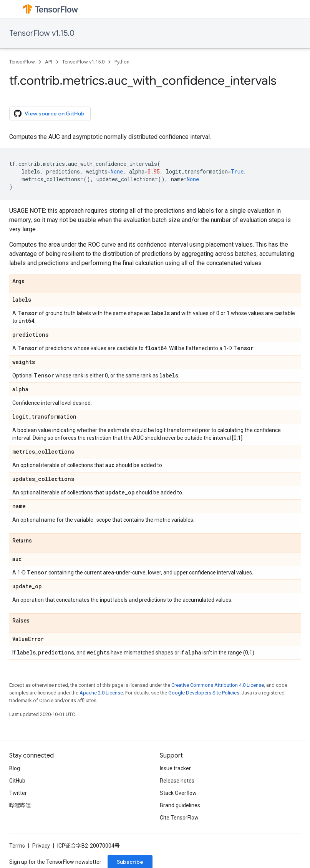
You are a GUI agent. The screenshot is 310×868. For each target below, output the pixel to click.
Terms (17, 846)
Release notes (177, 781)
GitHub (17, 781)
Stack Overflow (178, 793)
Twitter (18, 793)
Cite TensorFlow (179, 818)
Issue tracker (175, 768)
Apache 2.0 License (101, 693)
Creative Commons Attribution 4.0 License (218, 685)
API (49, 62)
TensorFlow (22, 62)
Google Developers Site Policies (204, 693)
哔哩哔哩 (20, 805)
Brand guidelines (180, 805)
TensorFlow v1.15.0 (42, 33)
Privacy (41, 846)
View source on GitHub (49, 114)
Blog (15, 768)
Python (122, 62)
